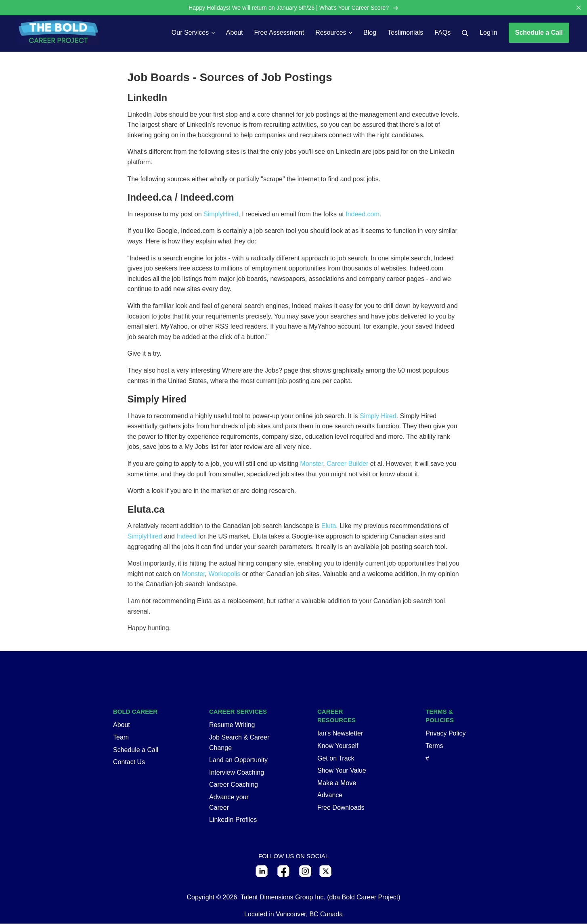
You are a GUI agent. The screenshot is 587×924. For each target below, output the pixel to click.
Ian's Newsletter (340, 734)
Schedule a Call (539, 33)
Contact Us (129, 763)
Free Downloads (341, 808)
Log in (488, 33)
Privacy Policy (446, 734)
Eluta (329, 527)
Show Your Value (342, 771)
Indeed (186, 537)
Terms (434, 746)
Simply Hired (378, 416)
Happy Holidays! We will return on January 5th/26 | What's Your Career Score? (293, 8)
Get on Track (336, 759)
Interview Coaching (237, 773)
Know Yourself (338, 746)
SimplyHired (221, 215)
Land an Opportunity (238, 761)
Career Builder (347, 464)
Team (121, 738)
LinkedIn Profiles (233, 820)
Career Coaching (234, 785)
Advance (330, 796)
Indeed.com (363, 215)
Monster (311, 464)
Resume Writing (232, 726)
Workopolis (225, 574)
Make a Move (337, 783)
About (122, 726)
